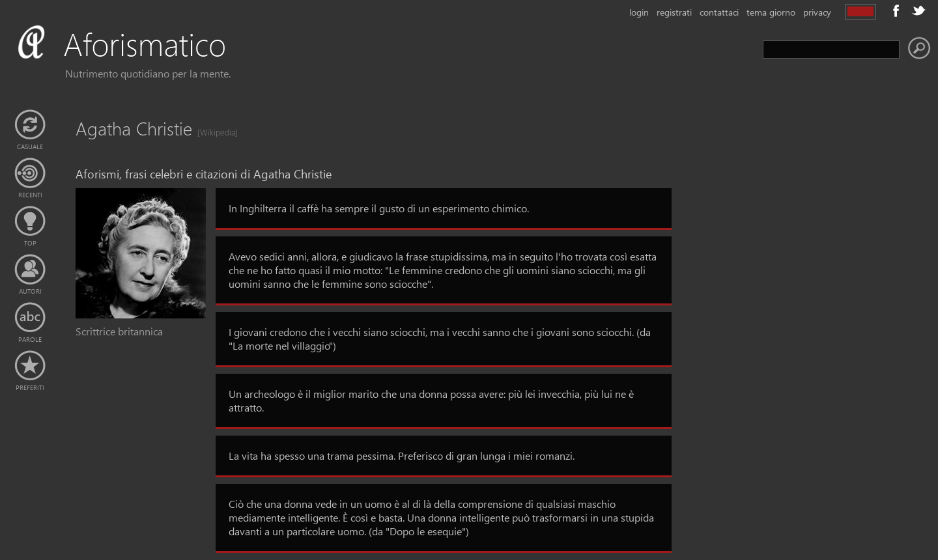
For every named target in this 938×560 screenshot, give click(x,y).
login (639, 12)
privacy (817, 12)
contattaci (719, 12)
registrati (674, 12)
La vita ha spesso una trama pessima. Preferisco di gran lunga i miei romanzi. (402, 455)
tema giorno (771, 12)
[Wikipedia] (214, 132)
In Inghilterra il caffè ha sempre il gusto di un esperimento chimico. (379, 208)
